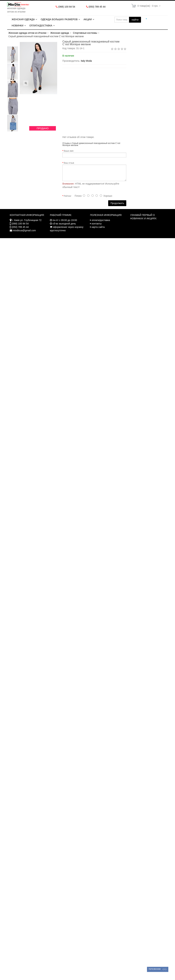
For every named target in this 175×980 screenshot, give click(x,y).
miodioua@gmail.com (24, 230)
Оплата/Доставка (41, 26)
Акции (88, 19)
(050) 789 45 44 (97, 7)
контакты (97, 224)
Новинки (18, 26)
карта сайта (98, 227)
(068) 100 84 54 (67, 7)
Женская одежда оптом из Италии (27, 33)
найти (135, 20)
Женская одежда (23, 19)
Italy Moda (86, 61)
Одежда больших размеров (59, 19)
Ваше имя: (69, 151)
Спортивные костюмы (85, 33)
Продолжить (117, 203)
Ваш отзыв (69, 163)
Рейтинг (68, 196)
